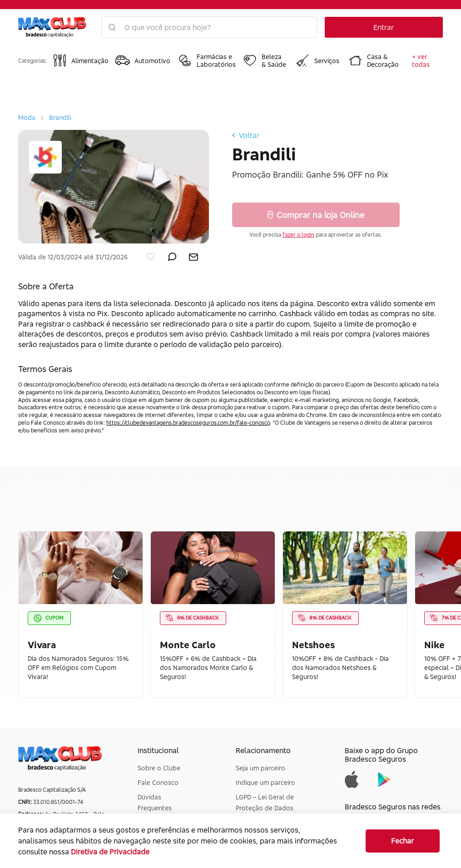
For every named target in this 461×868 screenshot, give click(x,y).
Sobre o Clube (159, 768)
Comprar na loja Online (316, 215)
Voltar (246, 135)
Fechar (402, 841)
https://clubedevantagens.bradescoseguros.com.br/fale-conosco (188, 423)
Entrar (384, 27)
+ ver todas (421, 60)
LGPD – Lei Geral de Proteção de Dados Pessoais (265, 808)
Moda (27, 117)
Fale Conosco (158, 782)
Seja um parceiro (260, 768)
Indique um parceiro (265, 782)
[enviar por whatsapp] (172, 255)
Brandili (60, 117)
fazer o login (298, 235)
